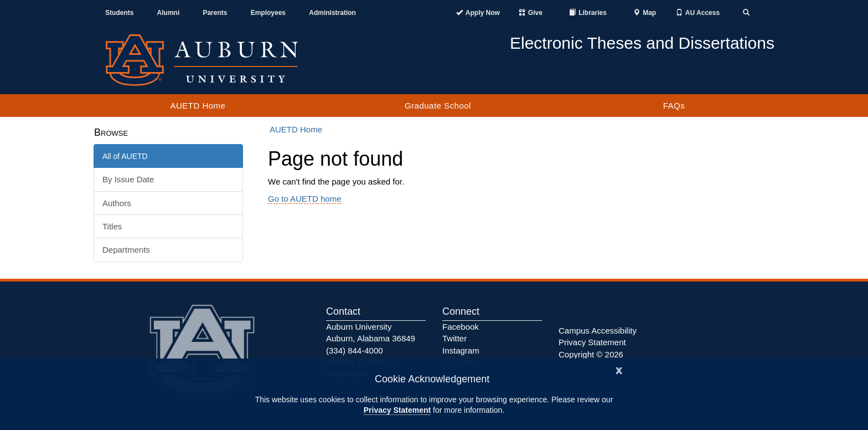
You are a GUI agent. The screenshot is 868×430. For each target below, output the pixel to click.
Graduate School (438, 106)
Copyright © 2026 (591, 354)
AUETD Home (198, 106)
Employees (268, 13)
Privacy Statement (397, 410)
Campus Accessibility (598, 331)
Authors (117, 203)
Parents (215, 13)
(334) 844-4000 (355, 350)
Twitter (454, 338)
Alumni (169, 13)
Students (119, 13)
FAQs (674, 106)
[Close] (619, 369)
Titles (112, 226)
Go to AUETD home (305, 199)
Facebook (461, 327)
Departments (126, 250)
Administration (332, 13)
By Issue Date (128, 179)
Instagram (461, 350)
